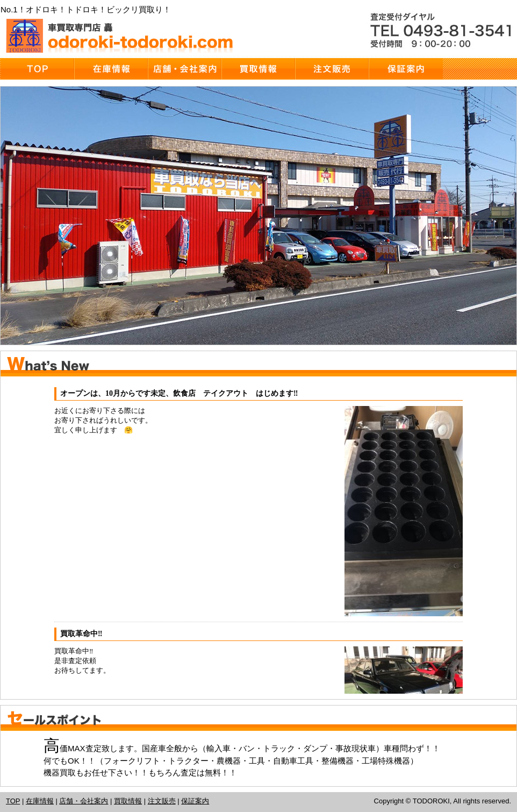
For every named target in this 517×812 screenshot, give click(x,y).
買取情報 (128, 801)
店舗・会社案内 (84, 801)
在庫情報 (40, 801)
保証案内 (195, 801)
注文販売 (162, 801)
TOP (13, 801)
